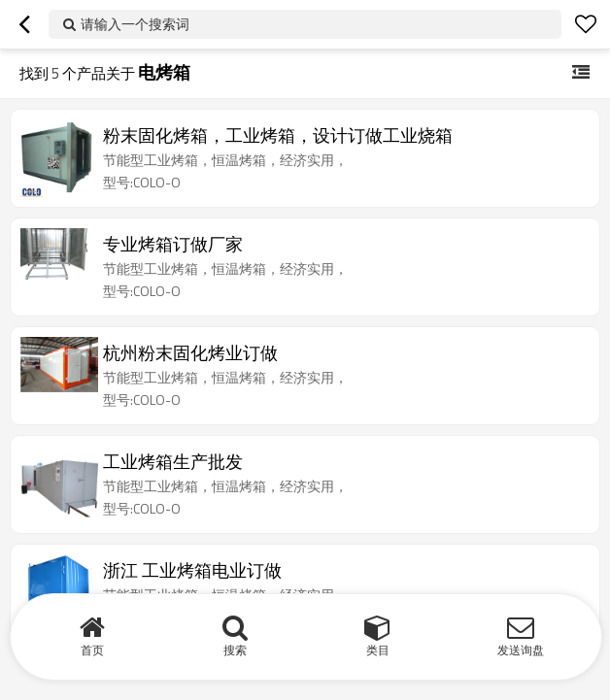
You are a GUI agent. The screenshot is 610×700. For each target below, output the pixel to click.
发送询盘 (521, 650)
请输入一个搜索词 (135, 24)
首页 (92, 650)
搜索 (235, 650)
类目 (378, 650)
